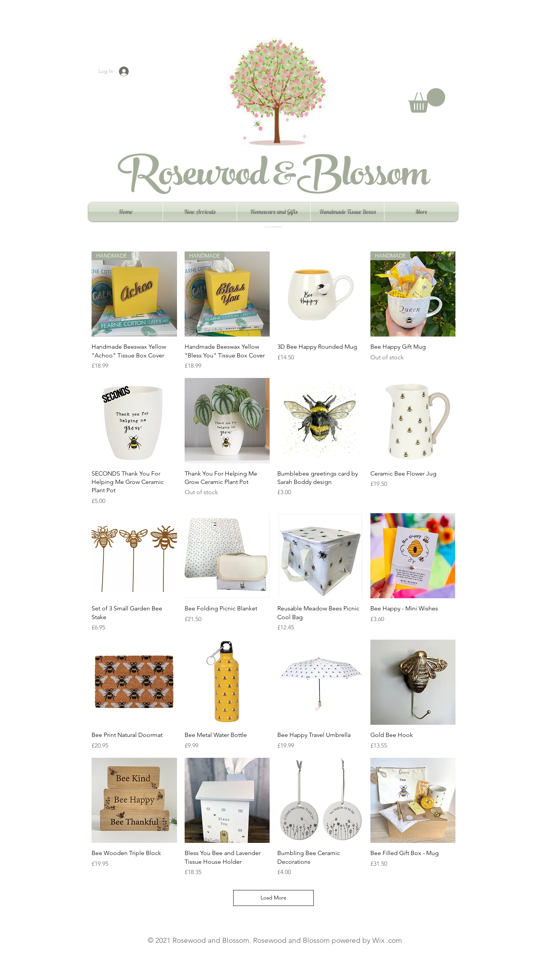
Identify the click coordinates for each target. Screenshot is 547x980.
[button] (427, 100)
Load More (273, 898)
